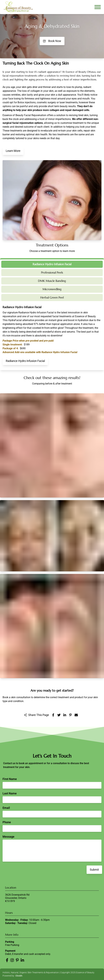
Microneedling (52, 289)
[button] (52, 445)
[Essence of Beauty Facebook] (7, 960)
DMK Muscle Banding (52, 281)
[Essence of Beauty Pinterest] (17, 960)
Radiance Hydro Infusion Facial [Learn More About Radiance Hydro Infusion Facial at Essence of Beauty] (25, 361)
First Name (10, 779)
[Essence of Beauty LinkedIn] (22, 960)
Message (8, 837)
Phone (7, 822)
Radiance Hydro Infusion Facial (52, 264)
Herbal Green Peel (52, 297)
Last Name (10, 793)
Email (6, 808)
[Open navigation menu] (98, 7)
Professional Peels (52, 272)
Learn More (13, 151)
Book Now (52, 41)
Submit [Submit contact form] (94, 870)
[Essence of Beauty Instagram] (12, 960)
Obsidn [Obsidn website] (19, 976)
